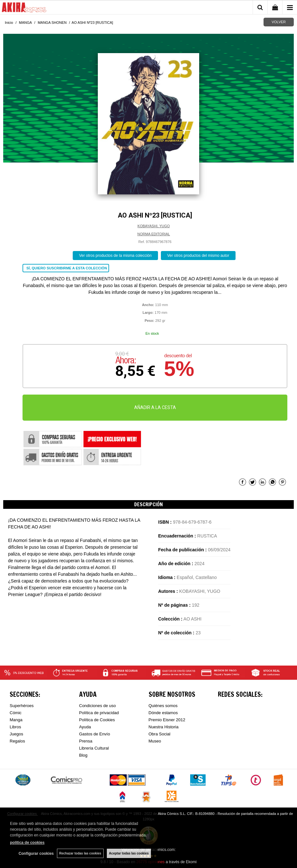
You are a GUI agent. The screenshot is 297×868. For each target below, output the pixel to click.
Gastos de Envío (95, 734)
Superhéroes (22, 706)
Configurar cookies (36, 854)
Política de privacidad (99, 713)
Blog (83, 755)
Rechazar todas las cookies (80, 853)
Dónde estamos (163, 713)
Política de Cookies (97, 720)
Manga (16, 720)
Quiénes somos (163, 706)
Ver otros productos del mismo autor (198, 256)
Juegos (16, 734)
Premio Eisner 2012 (167, 720)
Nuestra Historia (164, 727)
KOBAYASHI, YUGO (153, 226)
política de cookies (27, 843)
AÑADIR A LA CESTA (155, 407)
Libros (15, 727)
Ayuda (85, 727)
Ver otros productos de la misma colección (115, 256)
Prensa (86, 741)
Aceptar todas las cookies (129, 853)
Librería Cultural (94, 748)
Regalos (17, 741)
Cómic (16, 713)
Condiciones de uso (97, 706)
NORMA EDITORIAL (154, 234)
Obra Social (160, 734)
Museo (155, 741)
